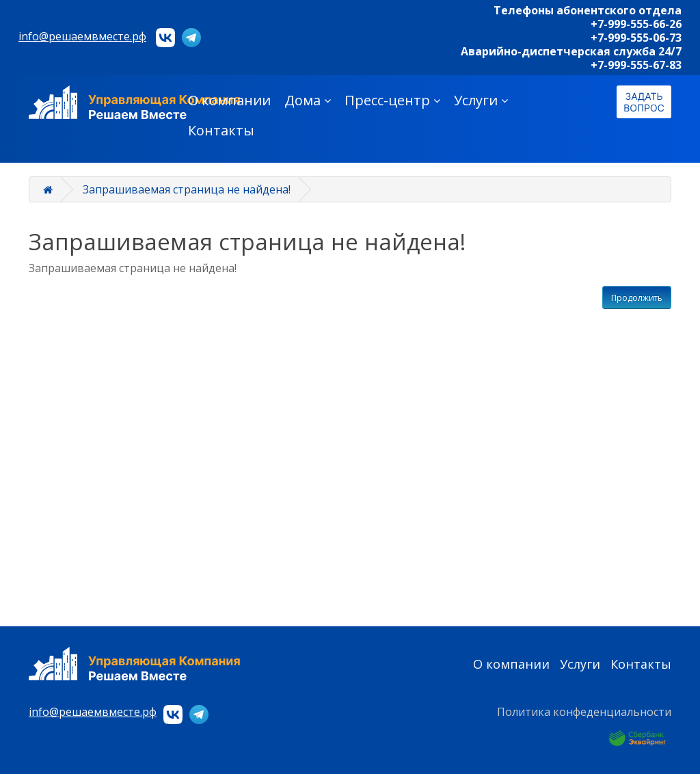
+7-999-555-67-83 (636, 65)
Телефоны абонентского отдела (588, 10)
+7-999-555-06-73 (636, 38)
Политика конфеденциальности (584, 712)
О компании (229, 100)
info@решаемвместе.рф (82, 36)
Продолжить (637, 298)
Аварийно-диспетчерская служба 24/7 (571, 51)
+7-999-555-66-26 (636, 24)
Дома (308, 100)
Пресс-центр (392, 100)
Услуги (481, 100)
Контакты (221, 130)
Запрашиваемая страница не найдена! (187, 189)
